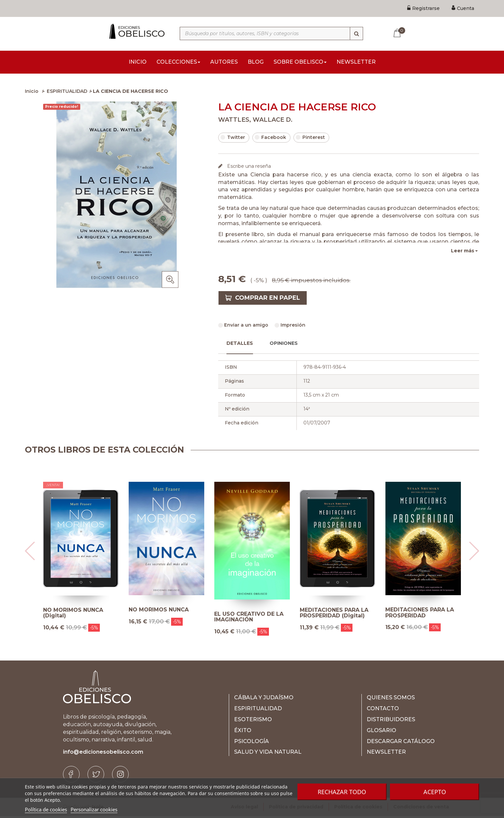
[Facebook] (71, 776)
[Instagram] (120, 776)
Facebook (270, 139)
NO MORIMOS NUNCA (159, 612)
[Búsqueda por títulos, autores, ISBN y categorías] (271, 33)
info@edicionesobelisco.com (103, 754)
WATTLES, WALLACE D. (255, 122)
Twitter (233, 139)
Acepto (435, 792)
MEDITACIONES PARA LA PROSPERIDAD (420, 615)
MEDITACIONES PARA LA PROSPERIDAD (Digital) (334, 615)
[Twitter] (96, 776)
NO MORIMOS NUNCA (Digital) (73, 615)
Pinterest (310, 139)
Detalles (240, 345)
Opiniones (284, 345)
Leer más (463, 253)
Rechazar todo (342, 792)
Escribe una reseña (248, 168)
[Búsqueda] (356, 33)
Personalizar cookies (94, 809)
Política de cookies (46, 809)
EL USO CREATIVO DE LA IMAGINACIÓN (249, 619)
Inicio (32, 93)
